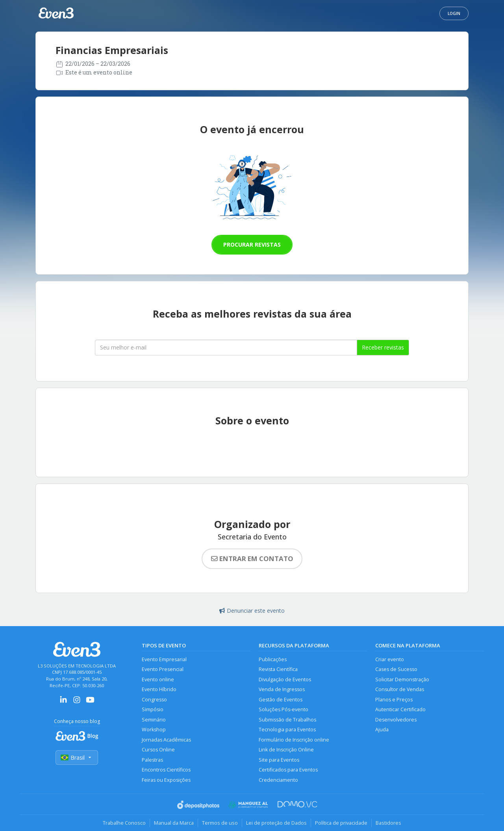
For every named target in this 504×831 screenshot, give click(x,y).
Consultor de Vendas (400, 689)
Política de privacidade (341, 823)
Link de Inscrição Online (286, 750)
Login (454, 13)
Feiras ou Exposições (166, 780)
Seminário (154, 720)
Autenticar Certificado (400, 709)
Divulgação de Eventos (285, 679)
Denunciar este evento (252, 611)
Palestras (152, 760)
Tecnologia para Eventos (287, 730)
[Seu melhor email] (226, 348)
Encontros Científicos (166, 770)
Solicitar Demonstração (402, 679)
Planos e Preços (394, 700)
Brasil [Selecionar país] (77, 758)
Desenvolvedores (396, 720)
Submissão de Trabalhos (287, 720)
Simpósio (153, 709)
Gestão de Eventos (281, 700)
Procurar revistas (252, 244)
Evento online (158, 679)
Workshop (154, 730)
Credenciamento (278, 780)
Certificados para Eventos (288, 770)
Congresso (154, 700)
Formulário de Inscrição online (294, 740)
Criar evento (390, 659)
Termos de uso (220, 823)
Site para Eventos (279, 760)
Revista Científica (278, 669)
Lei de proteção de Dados (276, 823)
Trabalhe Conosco (124, 823)
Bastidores (388, 823)
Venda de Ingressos (282, 689)
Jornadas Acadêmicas (166, 740)
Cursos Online (158, 750)
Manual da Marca (174, 823)
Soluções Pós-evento (283, 709)
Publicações (273, 659)
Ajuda (382, 730)
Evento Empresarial (164, 659)
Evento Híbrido (159, 689)
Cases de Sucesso (396, 669)
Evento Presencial (163, 669)
